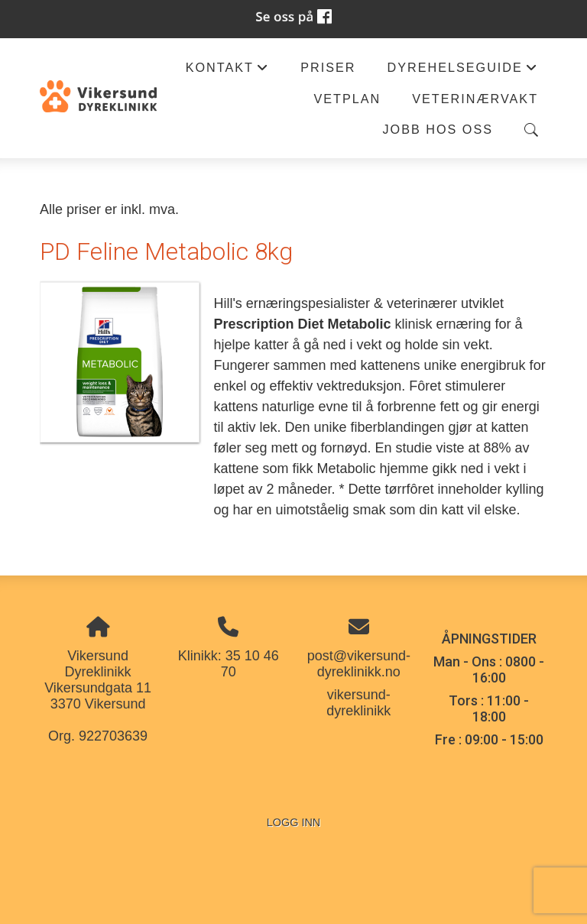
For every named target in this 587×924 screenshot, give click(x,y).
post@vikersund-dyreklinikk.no (359, 664)
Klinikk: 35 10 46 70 (229, 664)
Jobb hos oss (438, 129)
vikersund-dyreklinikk (358, 703)
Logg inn (293, 822)
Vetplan (347, 99)
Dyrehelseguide (462, 71)
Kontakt (228, 71)
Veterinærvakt (475, 99)
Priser (328, 67)
